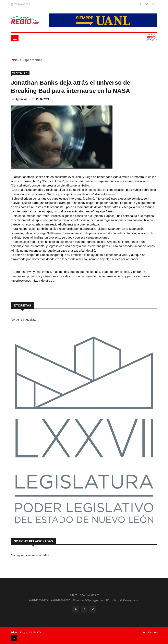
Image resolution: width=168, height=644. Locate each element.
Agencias (21, 99)
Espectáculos (20, 73)
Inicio (14, 60)
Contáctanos (149, 632)
